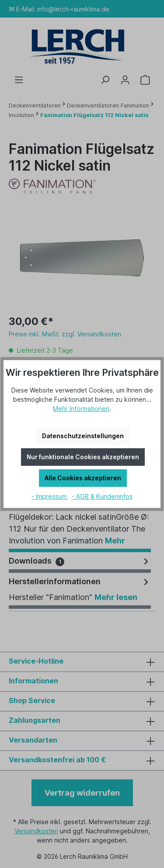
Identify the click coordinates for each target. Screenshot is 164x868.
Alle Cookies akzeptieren (83, 478)
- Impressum (50, 496)
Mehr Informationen (81, 409)
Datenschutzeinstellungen (83, 436)
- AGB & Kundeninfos (102, 496)
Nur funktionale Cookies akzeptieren (83, 457)
